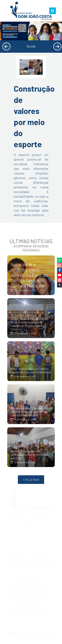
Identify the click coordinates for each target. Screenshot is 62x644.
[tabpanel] (31, 31)
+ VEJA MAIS (31, 480)
